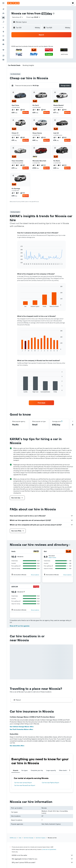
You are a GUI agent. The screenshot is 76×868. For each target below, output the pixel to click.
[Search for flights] (3, 9)
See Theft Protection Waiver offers (21, 729)
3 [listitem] (59, 110)
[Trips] (3, 50)
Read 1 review (52, 557)
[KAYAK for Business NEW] (3, 44)
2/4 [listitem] (22, 137)
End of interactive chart (20, 263)
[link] (41, 403)
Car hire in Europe (28, 838)
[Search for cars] (3, 18)
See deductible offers (17, 746)
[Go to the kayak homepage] (13, 3)
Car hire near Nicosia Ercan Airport (25, 785)
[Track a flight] (3, 36)
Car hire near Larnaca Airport (23, 783)
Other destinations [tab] (65, 770)
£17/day (47, 13)
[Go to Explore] (3, 32)
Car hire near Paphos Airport (50, 783)
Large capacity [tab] (51, 770)
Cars (20, 838)
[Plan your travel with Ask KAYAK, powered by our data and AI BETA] (3, 27)
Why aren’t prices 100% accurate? (42, 862)
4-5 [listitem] (22, 110)
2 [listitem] (13, 110)
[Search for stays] (3, 13)
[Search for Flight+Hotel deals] (3, 22)
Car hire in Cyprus (41, 838)
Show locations (35, 575)
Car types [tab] (24, 770)
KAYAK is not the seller (42, 855)
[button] (3, 3)
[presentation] (54, 13)
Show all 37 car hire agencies (20, 626)
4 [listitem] (34, 110)
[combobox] (18, 17)
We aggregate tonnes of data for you (42, 859)
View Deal (26, 112)
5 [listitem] (55, 110)
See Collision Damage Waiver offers (22, 727)
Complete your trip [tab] (37, 770)
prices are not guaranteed (49, 849)
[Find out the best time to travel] (3, 40)
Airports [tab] (16, 770)
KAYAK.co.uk (13, 838)
